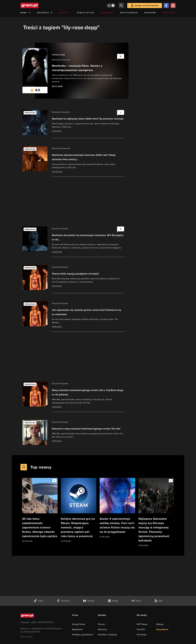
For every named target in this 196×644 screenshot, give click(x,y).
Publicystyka (86, 13)
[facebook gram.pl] (63, 601)
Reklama (102, 629)
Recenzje (45, 13)
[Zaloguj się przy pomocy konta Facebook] (166, 6)
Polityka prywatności (83, 635)
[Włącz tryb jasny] (111, 6)
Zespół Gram (79, 624)
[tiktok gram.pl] (39, 601)
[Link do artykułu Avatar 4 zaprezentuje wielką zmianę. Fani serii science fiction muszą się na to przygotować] (117, 508)
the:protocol (162, 629)
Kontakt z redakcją (107, 635)
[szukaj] (121, 5)
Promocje (107, 13)
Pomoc (101, 624)
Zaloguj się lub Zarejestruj (147, 6)
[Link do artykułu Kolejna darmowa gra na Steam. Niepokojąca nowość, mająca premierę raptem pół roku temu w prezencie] (79, 510)
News (26, 13)
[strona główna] (36, 5)
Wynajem (150, 13)
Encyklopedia (129, 13)
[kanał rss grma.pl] (158, 601)
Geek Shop (169, 13)
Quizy (65, 13)
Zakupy (160, 624)
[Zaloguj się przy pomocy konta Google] (173, 6)
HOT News (142, 624)
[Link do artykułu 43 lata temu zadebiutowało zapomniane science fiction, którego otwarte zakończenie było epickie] (40, 510)
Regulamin (78, 629)
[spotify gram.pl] (113, 601)
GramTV (141, 629)
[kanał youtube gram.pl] (89, 601)
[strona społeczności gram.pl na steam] (136, 601)
